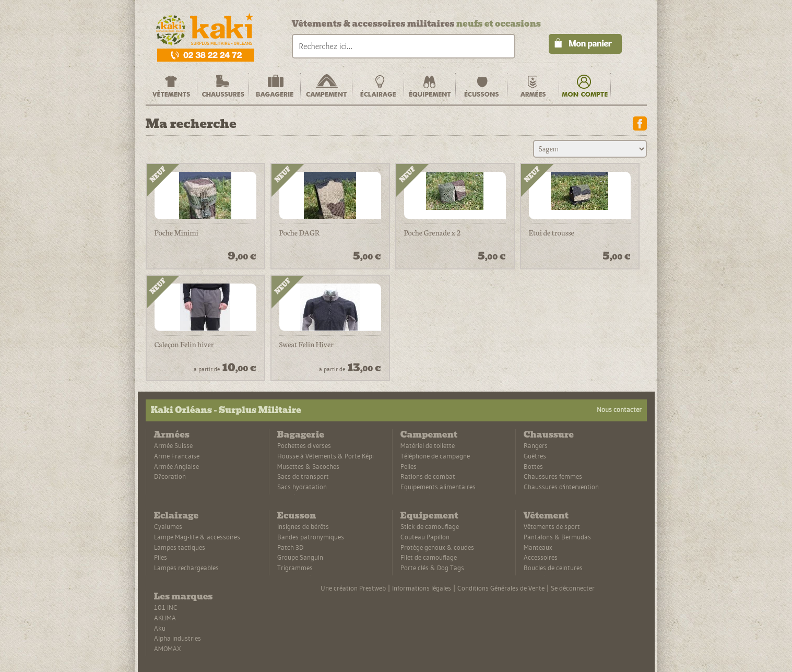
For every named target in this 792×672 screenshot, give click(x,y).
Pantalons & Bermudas (557, 537)
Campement (429, 435)
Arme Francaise (177, 456)
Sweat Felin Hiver (306, 345)
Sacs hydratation (302, 487)
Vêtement (546, 516)
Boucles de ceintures (553, 568)
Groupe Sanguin (300, 557)
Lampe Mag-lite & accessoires (197, 537)
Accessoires (541, 557)
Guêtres (535, 456)
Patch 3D (290, 547)
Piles (161, 557)
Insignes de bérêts (303, 526)
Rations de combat (428, 476)
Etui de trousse (552, 233)
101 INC (166, 607)
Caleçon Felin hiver (184, 345)
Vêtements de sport (552, 526)
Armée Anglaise (176, 466)
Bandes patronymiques (311, 537)
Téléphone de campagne (435, 456)
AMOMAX (168, 649)
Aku (160, 628)
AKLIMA (165, 618)
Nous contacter (619, 409)
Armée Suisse (173, 445)
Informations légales (422, 588)
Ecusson (297, 516)
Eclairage (176, 516)
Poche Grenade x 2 (433, 233)
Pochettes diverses (304, 445)
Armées (172, 435)
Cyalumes (168, 526)
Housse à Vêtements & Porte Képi (326, 456)
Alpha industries (178, 638)
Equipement (429, 516)
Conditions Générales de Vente (501, 588)
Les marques (184, 597)
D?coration (170, 476)
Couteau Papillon (425, 537)
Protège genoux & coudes (437, 547)
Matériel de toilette (428, 445)
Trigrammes (295, 568)
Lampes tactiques (180, 547)
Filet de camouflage (429, 557)
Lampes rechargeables (186, 568)
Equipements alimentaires (438, 487)
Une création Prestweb (353, 588)
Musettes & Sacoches (308, 466)
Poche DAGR (300, 233)
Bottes (533, 466)
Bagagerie (301, 435)
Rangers (536, 445)
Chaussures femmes (553, 476)
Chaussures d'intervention (561, 487)
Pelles (409, 466)
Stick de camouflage (430, 526)
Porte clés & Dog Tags (432, 568)
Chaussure (549, 435)
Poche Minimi (176, 233)
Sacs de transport (303, 476)
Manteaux (538, 547)
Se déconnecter (573, 588)
